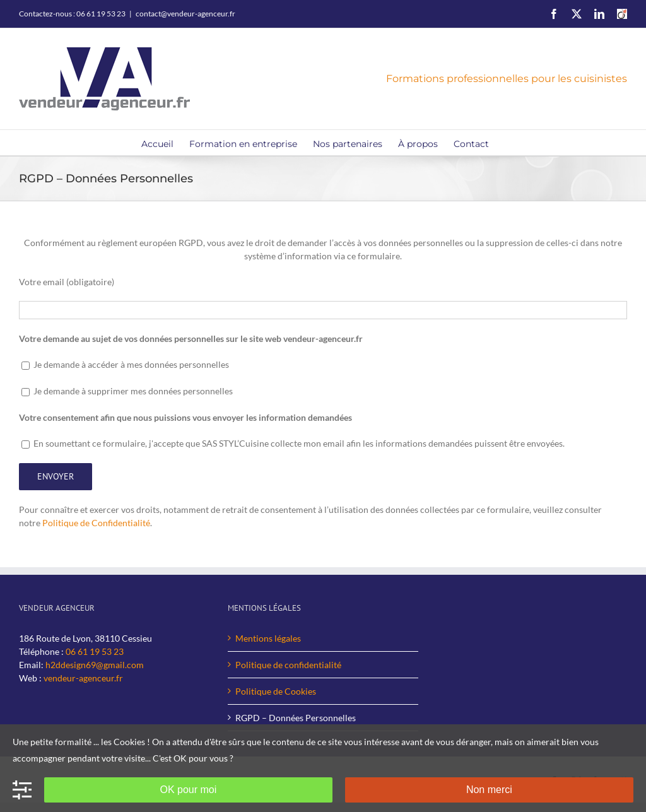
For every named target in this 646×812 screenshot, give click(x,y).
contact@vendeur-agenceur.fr (185, 14)
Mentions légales (268, 638)
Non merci (489, 790)
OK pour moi (188, 790)
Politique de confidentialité (288, 665)
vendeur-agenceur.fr (83, 678)
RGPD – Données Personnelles (296, 718)
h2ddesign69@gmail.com (95, 665)
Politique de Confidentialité (96, 523)
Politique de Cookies (276, 691)
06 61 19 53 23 (95, 651)
